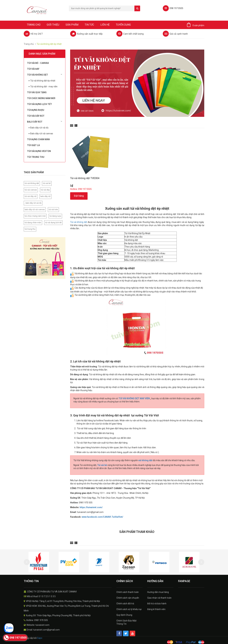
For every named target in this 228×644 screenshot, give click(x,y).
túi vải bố (47, 183)
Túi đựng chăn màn (38, 139)
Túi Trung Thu (36, 157)
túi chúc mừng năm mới (35, 216)
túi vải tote (53, 210)
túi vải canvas (31, 190)
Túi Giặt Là (33, 145)
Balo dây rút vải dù (39, 128)
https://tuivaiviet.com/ (91, 507)
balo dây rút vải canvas (35, 210)
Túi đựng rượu (36, 110)
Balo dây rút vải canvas (42, 133)
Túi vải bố (102, 465)
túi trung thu (30, 229)
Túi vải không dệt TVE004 (85, 178)
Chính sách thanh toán (128, 592)
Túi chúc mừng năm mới (41, 98)
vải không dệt (145, 460)
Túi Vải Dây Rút (36, 116)
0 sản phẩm (198, 25)
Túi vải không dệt (45, 75)
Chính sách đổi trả (125, 604)
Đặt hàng (79, 196)
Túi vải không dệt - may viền (44, 87)
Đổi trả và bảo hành (157, 604)
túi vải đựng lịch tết (53, 223)
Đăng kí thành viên (156, 609)
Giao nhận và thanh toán (159, 598)
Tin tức (89, 25)
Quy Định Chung (124, 615)
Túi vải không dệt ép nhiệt (43, 81)
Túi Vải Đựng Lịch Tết (40, 104)
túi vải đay (45, 190)
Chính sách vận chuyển (128, 598)
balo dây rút (45, 196)
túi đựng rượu (55, 216)
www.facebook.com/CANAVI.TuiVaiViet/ (102, 517)
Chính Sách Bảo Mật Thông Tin (126, 622)
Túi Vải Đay (33, 69)
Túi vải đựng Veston (39, 151)
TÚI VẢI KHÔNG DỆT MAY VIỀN (134, 398)
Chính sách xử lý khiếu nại (129, 609)
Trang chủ (34, 25)
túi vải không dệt (32, 183)
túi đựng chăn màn (33, 223)
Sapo (40, 638)
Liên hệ (105, 25)
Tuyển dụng (123, 25)
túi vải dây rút (31, 196)
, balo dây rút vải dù (33, 203)
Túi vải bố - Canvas (38, 63)
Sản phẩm (72, 25)
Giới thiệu (53, 25)
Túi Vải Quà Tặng (37, 92)
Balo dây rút (45, 122)
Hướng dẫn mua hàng (158, 592)
